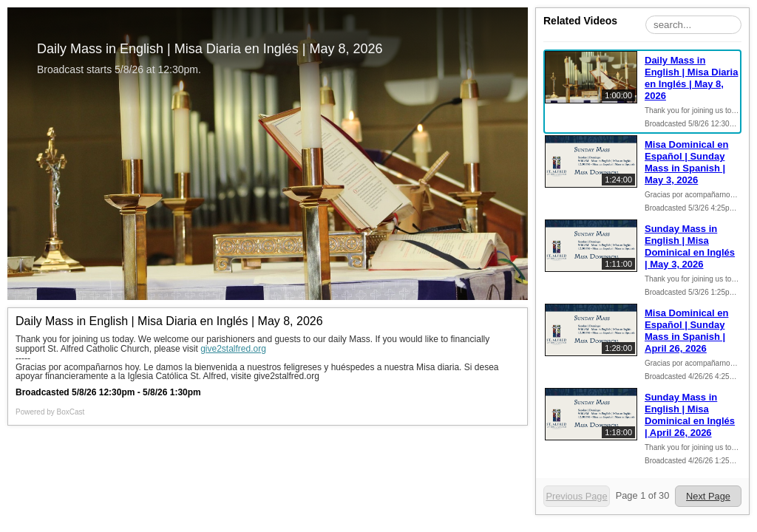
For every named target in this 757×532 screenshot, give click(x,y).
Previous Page (576, 496)
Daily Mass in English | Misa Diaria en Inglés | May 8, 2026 (691, 78)
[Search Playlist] (693, 25)
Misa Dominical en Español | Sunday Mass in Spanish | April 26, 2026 (686, 331)
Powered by (50, 412)
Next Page (708, 496)
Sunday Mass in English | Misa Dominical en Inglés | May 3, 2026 (690, 246)
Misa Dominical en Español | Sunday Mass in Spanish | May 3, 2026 (686, 162)
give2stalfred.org (233, 349)
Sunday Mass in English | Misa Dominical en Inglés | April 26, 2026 (690, 415)
